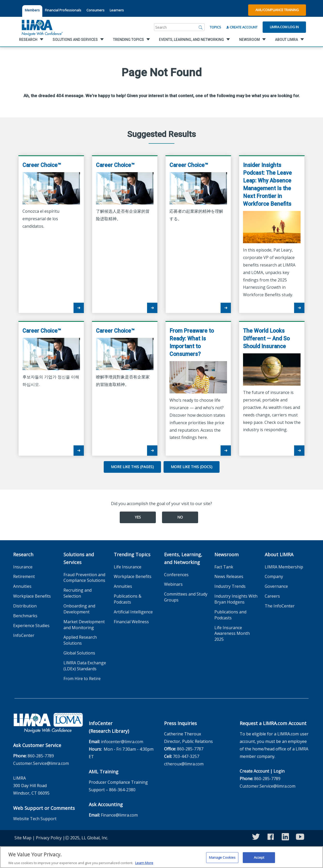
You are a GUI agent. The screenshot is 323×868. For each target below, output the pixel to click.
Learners (117, 10)
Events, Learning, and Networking (183, 558)
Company (274, 576)
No (180, 517)
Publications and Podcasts (230, 615)
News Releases (229, 576)
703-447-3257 (186, 756)
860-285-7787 (190, 749)
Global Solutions (79, 653)
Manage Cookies (222, 860)
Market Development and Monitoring (84, 625)
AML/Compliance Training (277, 10)
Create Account (242, 27)
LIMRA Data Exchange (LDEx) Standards (85, 666)
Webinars (173, 584)
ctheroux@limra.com (184, 764)
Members (32, 10)
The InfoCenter (280, 606)
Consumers (95, 10)
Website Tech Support (35, 819)
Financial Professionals (63, 10)
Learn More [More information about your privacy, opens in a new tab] (144, 865)
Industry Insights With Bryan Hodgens (236, 599)
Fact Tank (224, 567)
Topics (215, 27)
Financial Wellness (131, 622)
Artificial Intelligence (133, 612)
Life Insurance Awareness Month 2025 (232, 634)
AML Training (104, 772)
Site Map (23, 838)
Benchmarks (25, 616)
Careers (272, 596)
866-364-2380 (122, 790)
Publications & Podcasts (128, 599)
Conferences (176, 575)
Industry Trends (230, 586)
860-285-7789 (41, 756)
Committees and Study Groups (186, 597)
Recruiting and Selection (78, 593)
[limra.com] (42, 27)
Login (279, 771)
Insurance (23, 567)
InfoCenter (24, 635)
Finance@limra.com (119, 815)
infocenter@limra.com (122, 742)
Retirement (24, 576)
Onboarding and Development (79, 609)
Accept (259, 860)
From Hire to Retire (82, 679)
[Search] (201, 27)
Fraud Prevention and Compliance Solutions (84, 578)
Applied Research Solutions (80, 640)
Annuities (22, 586)
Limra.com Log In (284, 27)
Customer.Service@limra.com (41, 763)
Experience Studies (31, 626)
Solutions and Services (79, 558)
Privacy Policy (49, 838)
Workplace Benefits (32, 596)
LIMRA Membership (284, 567)
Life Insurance (128, 567)
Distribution (25, 606)
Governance (276, 586)
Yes (138, 517)
